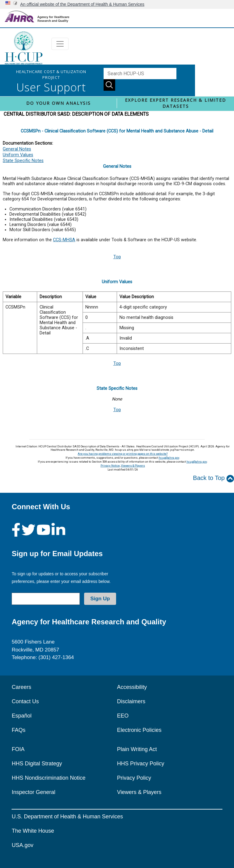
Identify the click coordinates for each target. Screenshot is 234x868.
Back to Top (213, 478)
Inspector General (33, 792)
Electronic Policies (139, 730)
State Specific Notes (23, 161)
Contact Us (25, 701)
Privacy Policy (134, 778)
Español (21, 716)
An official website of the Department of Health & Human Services (82, 4)
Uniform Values (18, 155)
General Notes (17, 149)
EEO (123, 716)
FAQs (18, 730)
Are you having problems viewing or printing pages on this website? (123, 454)
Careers (21, 687)
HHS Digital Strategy (37, 764)
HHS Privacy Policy (141, 764)
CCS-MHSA (64, 240)
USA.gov (22, 845)
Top (117, 257)
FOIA (18, 749)
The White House (33, 831)
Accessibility (132, 687)
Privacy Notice (110, 466)
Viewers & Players (133, 466)
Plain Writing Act (137, 749)
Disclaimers (131, 701)
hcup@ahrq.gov (169, 458)
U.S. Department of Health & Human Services (67, 817)
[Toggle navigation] (60, 44)
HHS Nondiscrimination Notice (48, 778)
